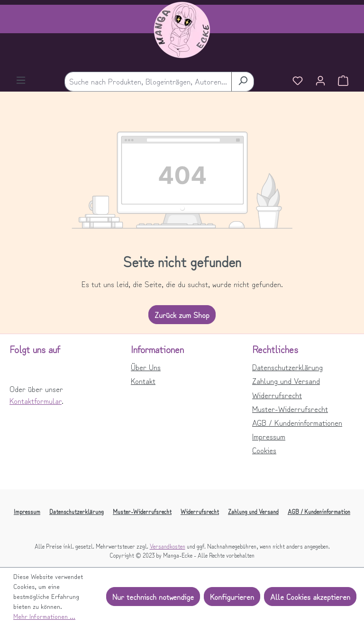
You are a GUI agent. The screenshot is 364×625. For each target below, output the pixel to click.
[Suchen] (243, 81)
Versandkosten (168, 546)
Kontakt (143, 381)
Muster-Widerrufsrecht (290, 409)
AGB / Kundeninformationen (297, 422)
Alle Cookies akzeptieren (310, 597)
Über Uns (146, 367)
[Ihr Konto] (320, 82)
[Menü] (21, 81)
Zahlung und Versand (286, 381)
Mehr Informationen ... (44, 616)
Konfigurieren (232, 597)
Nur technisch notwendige (153, 597)
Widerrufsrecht (277, 395)
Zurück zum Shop (182, 315)
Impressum (269, 436)
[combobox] (148, 81)
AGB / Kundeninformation (319, 511)
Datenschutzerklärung (287, 367)
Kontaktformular (36, 401)
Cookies (264, 450)
